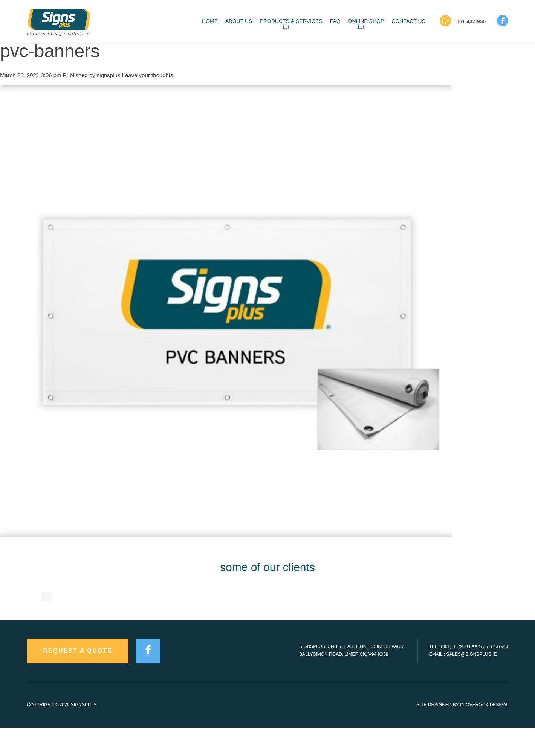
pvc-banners (50, 51)
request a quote (78, 679)
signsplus (109, 75)
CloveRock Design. (484, 733)
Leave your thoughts (148, 75)
